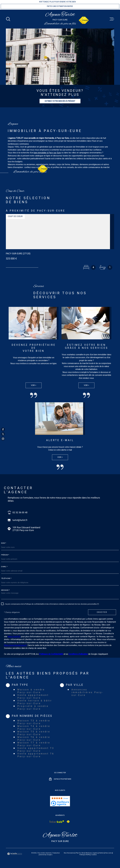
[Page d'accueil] (60, 16)
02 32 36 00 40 (20, 512)
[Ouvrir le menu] (112, 19)
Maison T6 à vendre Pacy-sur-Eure (34, 739)
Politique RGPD (85, 855)
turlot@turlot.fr (20, 520)
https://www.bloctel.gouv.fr (15, 645)
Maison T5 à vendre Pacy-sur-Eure (34, 733)
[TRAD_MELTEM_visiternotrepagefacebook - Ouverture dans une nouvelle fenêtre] (3, 429)
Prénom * (5, 555)
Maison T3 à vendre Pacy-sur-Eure (34, 722)
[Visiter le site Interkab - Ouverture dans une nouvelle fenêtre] (57, 822)
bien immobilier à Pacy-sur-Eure (47, 155)
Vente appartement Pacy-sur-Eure (33, 697)
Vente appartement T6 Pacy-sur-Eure (36, 755)
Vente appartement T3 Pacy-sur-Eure (36, 750)
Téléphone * (6, 578)
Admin (101, 853)
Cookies (94, 855)
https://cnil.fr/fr (14, 637)
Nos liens (109, 853)
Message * (5, 590)
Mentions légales (92, 853)
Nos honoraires (69, 853)
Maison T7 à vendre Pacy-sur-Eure (34, 744)
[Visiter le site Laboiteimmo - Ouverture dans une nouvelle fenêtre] (15, 854)
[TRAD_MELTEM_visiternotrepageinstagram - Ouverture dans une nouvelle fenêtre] (3, 439)
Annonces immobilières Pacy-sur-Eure (88, 692)
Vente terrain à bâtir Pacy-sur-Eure (35, 702)
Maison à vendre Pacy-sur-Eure (31, 691)
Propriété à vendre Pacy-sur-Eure (33, 708)
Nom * (4, 543)
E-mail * (4, 567)
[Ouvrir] (8, 19)
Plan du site (80, 853)
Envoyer (102, 612)
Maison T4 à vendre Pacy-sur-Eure (34, 728)
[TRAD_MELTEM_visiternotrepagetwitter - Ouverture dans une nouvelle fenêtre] (3, 434)
